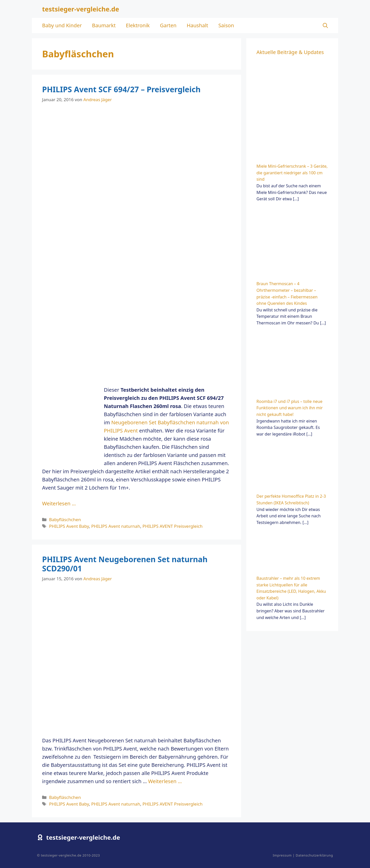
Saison (226, 25)
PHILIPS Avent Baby (69, 526)
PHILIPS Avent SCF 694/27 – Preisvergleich (121, 89)
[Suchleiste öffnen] (325, 25)
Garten (168, 25)
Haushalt (198, 25)
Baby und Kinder (62, 25)
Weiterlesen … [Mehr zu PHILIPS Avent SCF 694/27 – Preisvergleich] (59, 503)
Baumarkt (104, 25)
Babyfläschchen (65, 520)
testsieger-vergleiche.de (81, 9)
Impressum (282, 855)
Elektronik (138, 25)
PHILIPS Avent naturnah (116, 526)
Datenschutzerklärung (314, 855)
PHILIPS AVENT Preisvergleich (172, 526)
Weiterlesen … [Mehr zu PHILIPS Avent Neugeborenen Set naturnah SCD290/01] (165, 781)
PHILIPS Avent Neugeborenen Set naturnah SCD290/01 (125, 564)
